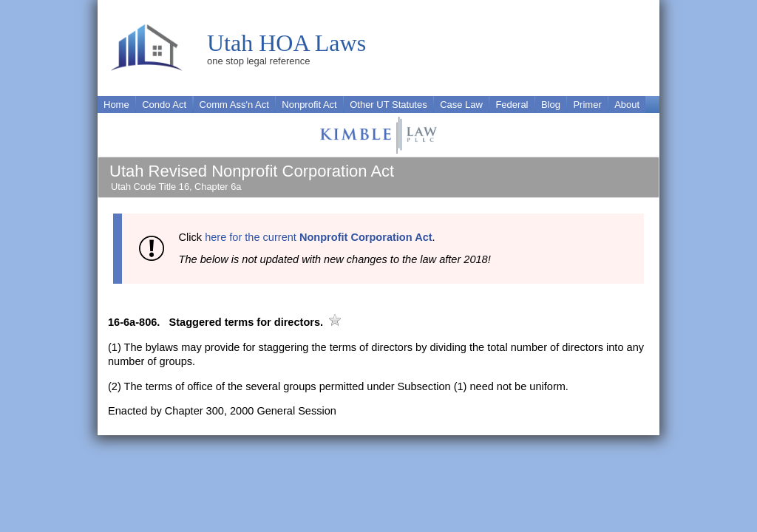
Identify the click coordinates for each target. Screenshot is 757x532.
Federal (512, 105)
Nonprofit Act (309, 105)
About (627, 105)
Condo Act (164, 105)
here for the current (318, 237)
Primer (587, 105)
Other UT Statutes (388, 105)
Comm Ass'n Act (234, 105)
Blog (551, 105)
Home (116, 105)
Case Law (461, 105)
